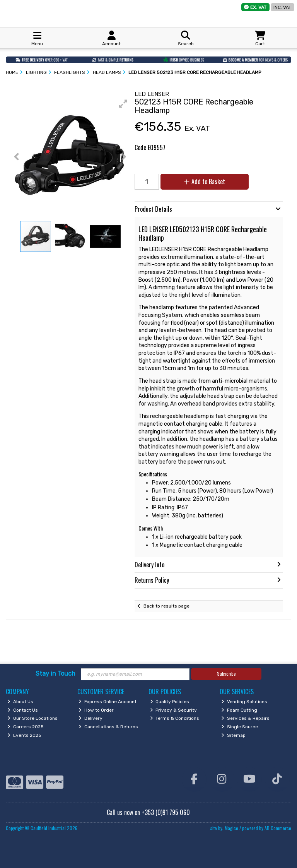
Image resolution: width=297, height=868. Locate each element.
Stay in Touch (55, 674)
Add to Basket (205, 181)
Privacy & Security (174, 710)
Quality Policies (170, 702)
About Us (20, 702)
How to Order (96, 710)
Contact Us (23, 710)
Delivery (90, 718)
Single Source (240, 727)
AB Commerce (278, 828)
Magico (231, 828)
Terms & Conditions (175, 718)
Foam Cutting (239, 710)
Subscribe (226, 674)
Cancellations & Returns (108, 727)
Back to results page (166, 606)
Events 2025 (24, 735)
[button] (123, 104)
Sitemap (233, 735)
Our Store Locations (32, 718)
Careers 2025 (26, 727)
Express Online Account (108, 702)
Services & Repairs (245, 718)
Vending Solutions (244, 702)
